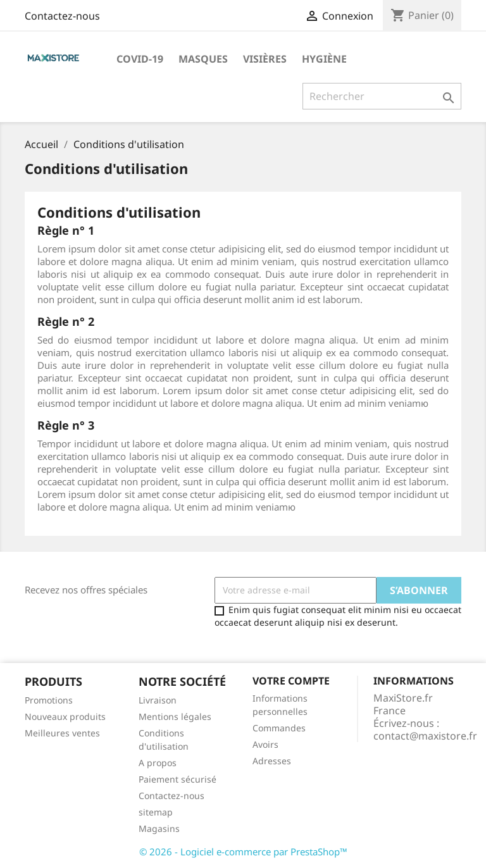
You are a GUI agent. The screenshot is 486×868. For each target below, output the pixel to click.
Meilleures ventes (62, 733)
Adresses (272, 761)
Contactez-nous (62, 16)
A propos (158, 763)
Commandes (279, 728)
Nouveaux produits (65, 716)
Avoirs (265, 744)
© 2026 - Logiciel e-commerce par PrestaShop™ (243, 852)
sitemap (156, 812)
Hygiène (324, 59)
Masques (203, 59)
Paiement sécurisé (178, 779)
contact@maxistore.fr (425, 736)
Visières (265, 59)
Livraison (158, 700)
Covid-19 (140, 59)
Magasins (159, 828)
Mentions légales (175, 716)
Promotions (49, 700)
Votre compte (291, 681)
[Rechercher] (382, 96)
